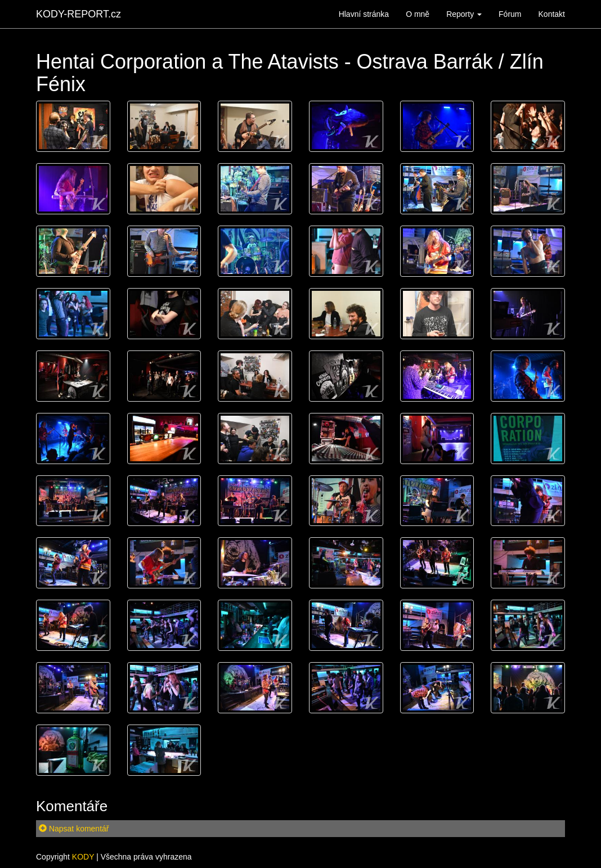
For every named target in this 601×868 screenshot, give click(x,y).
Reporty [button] (464, 14)
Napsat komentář (74, 829)
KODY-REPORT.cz (79, 14)
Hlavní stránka (364, 14)
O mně (418, 14)
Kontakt (552, 14)
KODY (83, 857)
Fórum (510, 14)
